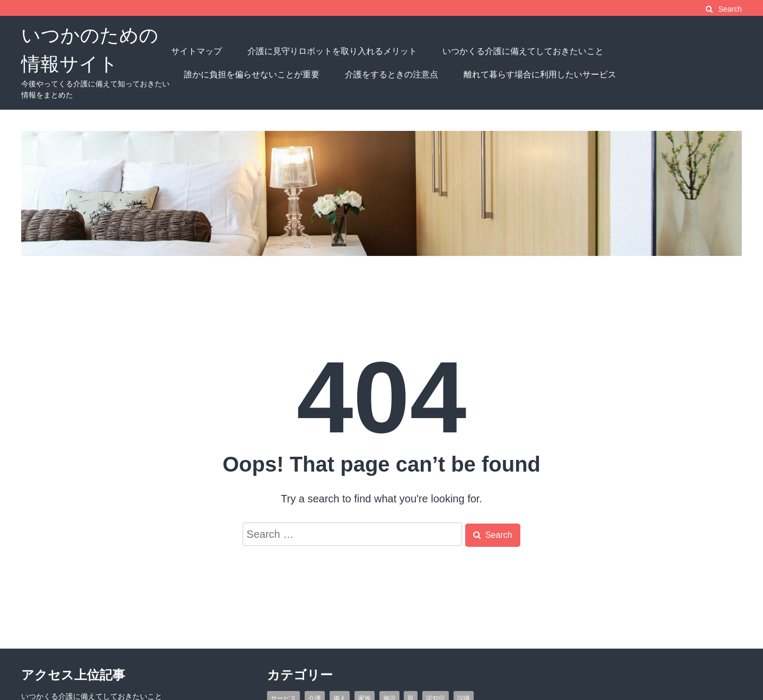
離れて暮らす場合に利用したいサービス (540, 74)
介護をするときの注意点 (392, 74)
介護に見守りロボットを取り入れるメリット (332, 51)
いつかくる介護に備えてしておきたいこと (523, 51)
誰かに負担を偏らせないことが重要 (252, 74)
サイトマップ (197, 51)
